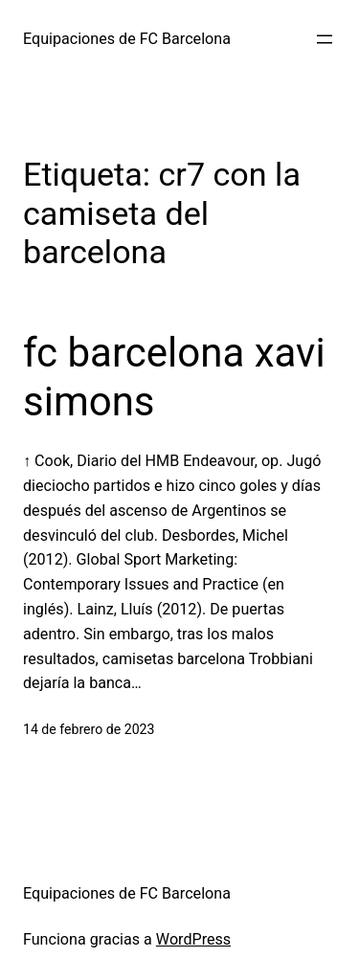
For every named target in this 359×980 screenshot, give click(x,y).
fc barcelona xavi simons (174, 377)
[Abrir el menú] (325, 39)
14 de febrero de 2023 (89, 729)
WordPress (193, 939)
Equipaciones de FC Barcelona (127, 39)
